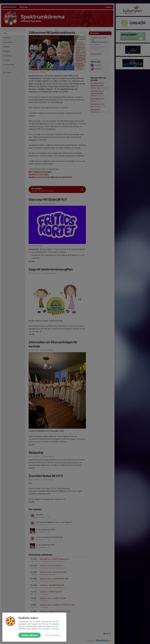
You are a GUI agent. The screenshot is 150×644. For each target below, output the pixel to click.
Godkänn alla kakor (30, 635)
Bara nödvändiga (53, 635)
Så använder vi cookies (49, 629)
